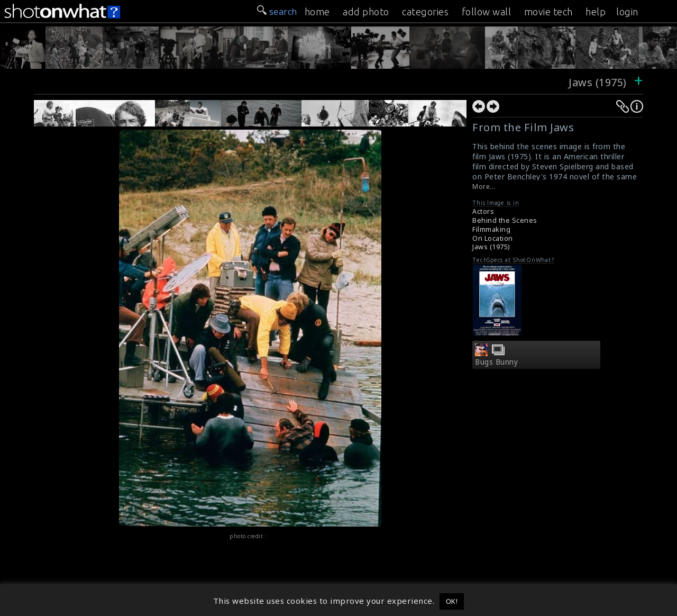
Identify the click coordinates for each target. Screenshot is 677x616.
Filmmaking (491, 229)
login (627, 12)
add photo (366, 12)
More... (484, 187)
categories (425, 12)
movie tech (548, 12)
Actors (483, 211)
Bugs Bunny (496, 362)
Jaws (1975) (599, 82)
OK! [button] (452, 601)
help (596, 12)
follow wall (487, 12)
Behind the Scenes (505, 220)
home (317, 12)
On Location (493, 238)
